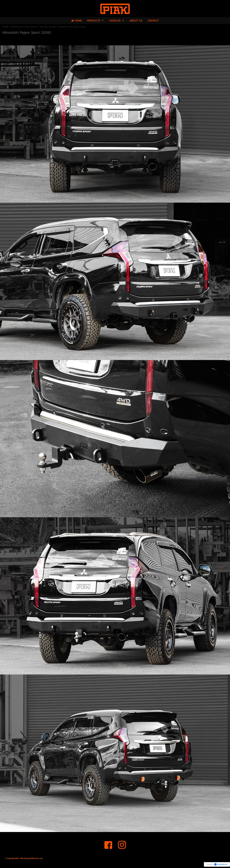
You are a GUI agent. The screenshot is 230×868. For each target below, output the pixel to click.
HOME (5, 27)
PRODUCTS (17, 27)
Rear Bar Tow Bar (48, 27)
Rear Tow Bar (31, 27)
